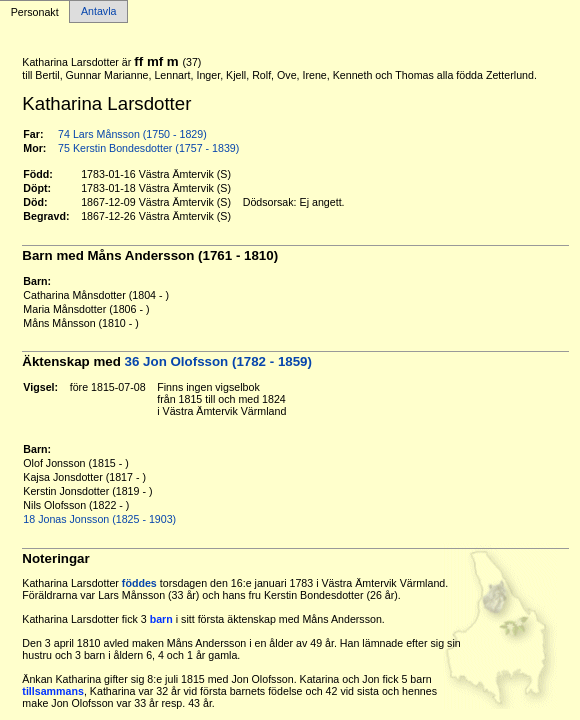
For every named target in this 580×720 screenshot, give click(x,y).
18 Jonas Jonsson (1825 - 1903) (99, 519)
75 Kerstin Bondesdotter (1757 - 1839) (148, 148)
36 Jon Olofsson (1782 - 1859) (218, 361)
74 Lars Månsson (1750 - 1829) (132, 134)
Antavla (99, 12)
